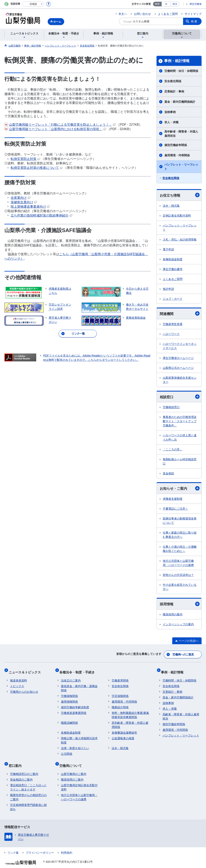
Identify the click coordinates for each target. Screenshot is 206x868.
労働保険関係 (69, 693)
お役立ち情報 (180, 195)
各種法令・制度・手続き (79, 671)
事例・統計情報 (177, 61)
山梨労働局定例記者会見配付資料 (79, 781)
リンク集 (13, 846)
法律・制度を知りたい (75, 745)
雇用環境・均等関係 (177, 155)
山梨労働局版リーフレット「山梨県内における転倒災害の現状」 (55, 129)
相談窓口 (180, 398)
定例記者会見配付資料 (177, 216)
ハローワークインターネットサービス (180, 347)
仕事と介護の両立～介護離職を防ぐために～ (180, 550)
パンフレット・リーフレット (181, 167)
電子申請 (168, 250)
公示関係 (67, 751)
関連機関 (180, 314)
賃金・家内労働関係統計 (180, 102)
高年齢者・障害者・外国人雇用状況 (181, 134)
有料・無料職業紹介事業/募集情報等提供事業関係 (130, 712)
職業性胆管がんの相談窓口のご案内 (28, 791)
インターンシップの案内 (178, 626)
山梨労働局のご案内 (74, 768)
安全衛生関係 (173, 81)
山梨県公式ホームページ (178, 368)
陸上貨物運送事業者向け (30, 207)
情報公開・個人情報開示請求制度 (79, 737)
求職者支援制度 (173, 500)
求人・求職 (171, 122)
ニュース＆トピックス (26, 671)
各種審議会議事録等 (124, 730)
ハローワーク (171, 335)
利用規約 (67, 846)
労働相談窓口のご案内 (24, 768)
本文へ (123, 14)
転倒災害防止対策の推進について (37, 168)
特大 (175, 4)
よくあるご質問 (168, 14)
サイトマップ (193, 14)
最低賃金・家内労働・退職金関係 (79, 685)
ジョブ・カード (173, 299)
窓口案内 (16, 761)
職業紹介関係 (120, 704)
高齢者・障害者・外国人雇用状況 (181, 713)
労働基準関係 (120, 677)
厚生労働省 (196, 4)
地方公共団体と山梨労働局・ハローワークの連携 (178, 564)
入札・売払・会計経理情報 (180, 240)
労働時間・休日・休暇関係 (181, 71)
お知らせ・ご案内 (180, 489)
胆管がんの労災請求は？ (178, 576)
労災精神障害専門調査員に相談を (28, 801)
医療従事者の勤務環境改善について (180, 522)
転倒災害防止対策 (25, 159)
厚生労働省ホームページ (178, 359)
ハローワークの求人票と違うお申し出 (180, 438)
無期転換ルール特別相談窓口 (180, 462)
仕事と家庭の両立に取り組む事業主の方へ (180, 536)
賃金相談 (168, 474)
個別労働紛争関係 (176, 145)
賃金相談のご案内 (21, 773)
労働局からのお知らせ (24, 689)
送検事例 (170, 112)
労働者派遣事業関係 (74, 710)
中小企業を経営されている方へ (180, 588)
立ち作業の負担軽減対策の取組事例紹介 (41, 215)
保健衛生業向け (24, 202)
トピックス (17, 683)
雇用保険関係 (69, 699)
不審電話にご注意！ (175, 510)
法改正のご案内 (71, 677)
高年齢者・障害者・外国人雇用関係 (130, 722)
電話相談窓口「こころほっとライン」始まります (28, 781)
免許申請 (168, 289)
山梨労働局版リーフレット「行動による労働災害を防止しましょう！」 (60, 125)
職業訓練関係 (69, 720)
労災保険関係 (120, 693)
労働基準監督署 (173, 325)
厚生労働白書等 (173, 269)
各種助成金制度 (173, 259)
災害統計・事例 (174, 91)
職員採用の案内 (173, 616)
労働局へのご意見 (183, 655)
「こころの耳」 (173, 450)
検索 (194, 21)
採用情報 (180, 605)
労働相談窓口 (171, 408)
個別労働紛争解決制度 (75, 704)
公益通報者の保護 (123, 735)
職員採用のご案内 (72, 773)
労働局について (72, 761)
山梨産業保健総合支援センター (180, 380)
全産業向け (21, 198)
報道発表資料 (19, 677)
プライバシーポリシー (40, 846)
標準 (157, 4)
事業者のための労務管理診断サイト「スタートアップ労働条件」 (180, 422)
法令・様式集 (171, 206)
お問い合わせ (142, 14)
